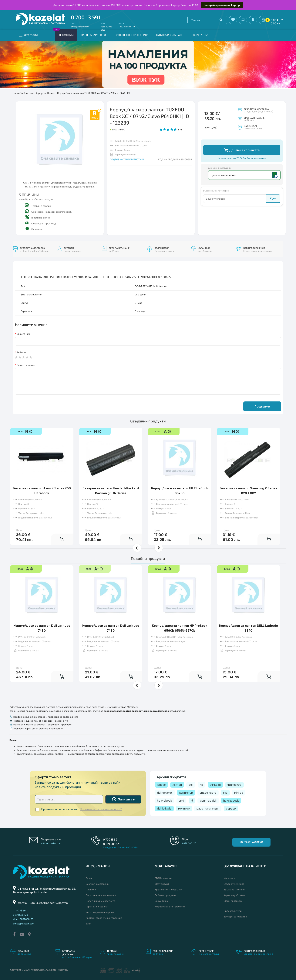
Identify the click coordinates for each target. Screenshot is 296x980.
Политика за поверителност (102, 895)
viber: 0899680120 (23, 919)
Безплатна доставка (97, 884)
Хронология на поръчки (168, 889)
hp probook (165, 801)
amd (181, 801)
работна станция (208, 808)
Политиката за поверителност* (101, 809)
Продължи (262, 406)
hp (202, 785)
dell (191, 785)
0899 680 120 (112, 844)
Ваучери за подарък (235, 916)
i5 (192, 801)
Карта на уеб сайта (234, 895)
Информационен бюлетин (170, 906)
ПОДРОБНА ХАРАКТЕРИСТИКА (127, 159)
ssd (225, 793)
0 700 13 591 (86, 17)
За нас (89, 878)
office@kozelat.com (80, 27)
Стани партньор (233, 901)
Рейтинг (21, 352)
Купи (273, 198)
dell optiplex (165, 793)
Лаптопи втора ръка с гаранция (104, 918)
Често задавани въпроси (100, 912)
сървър (231, 808)
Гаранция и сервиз (97, 906)
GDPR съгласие (163, 878)
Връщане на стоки (234, 889)
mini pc (239, 793)
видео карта (208, 793)
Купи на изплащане (170, 35)
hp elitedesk (231, 801)
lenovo (161, 785)
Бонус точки (162, 901)
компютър (186, 793)
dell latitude (164, 808)
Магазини (229, 878)
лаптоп (177, 785)
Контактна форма (251, 842)
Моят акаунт (162, 884)
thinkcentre (234, 785)
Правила (91, 889)
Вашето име (24, 334)
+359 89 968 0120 (127, 27)
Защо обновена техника (132, 35)
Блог (88, 923)
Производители (233, 911)
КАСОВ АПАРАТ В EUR (94, 35)
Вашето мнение (26, 365)
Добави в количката (242, 150)
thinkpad (215, 785)
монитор (184, 808)
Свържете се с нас (234, 884)
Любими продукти (165, 895)
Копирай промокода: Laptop (222, 5)
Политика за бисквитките (100, 901)
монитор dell (208, 801)
